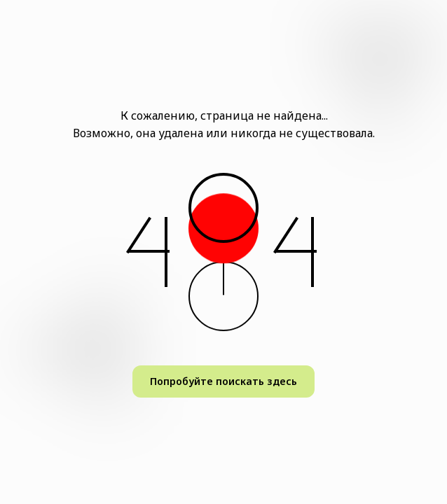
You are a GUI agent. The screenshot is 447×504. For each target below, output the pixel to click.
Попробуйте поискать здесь (224, 381)
